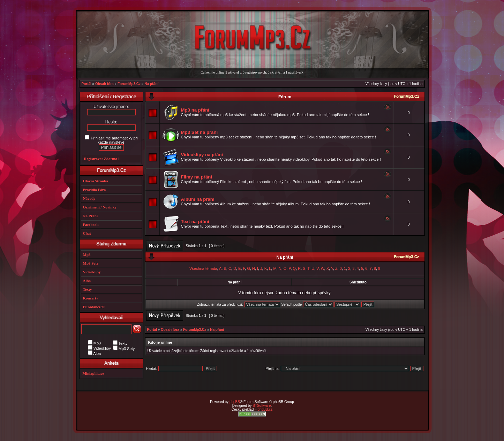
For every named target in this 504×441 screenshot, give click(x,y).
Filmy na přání (197, 177)
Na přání (151, 84)
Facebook (91, 225)
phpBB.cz (265, 409)
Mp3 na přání (195, 110)
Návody (89, 198)
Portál (86, 84)
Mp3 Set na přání (200, 132)
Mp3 (87, 254)
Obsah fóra (104, 84)
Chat (87, 233)
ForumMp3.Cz (129, 84)
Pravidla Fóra (95, 190)
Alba (87, 281)
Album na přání (198, 199)
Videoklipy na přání (202, 155)
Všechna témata (203, 268)
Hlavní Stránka (96, 181)
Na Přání (90, 216)
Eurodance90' (94, 307)
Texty (88, 289)
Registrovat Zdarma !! (103, 159)
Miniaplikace (93, 373)
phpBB (235, 402)
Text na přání (195, 222)
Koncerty (91, 298)
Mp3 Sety (91, 263)
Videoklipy (92, 272)
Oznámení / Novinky (100, 207)
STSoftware (262, 406)
